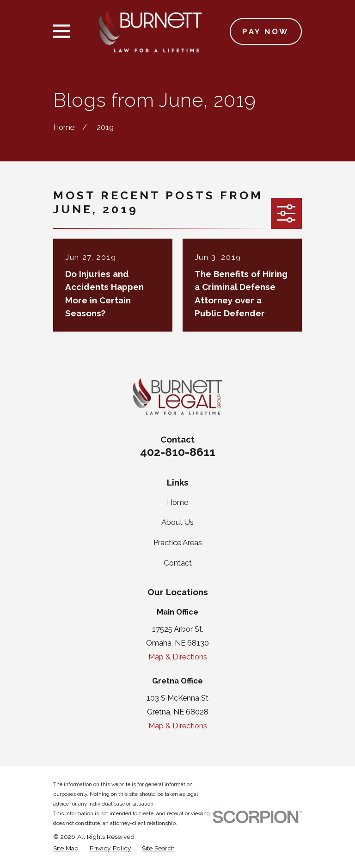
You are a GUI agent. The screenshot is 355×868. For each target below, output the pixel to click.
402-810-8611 (178, 452)
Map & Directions (178, 657)
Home (177, 502)
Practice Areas (178, 542)
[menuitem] (66, 848)
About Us (177, 522)
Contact (178, 563)
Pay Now (266, 31)
